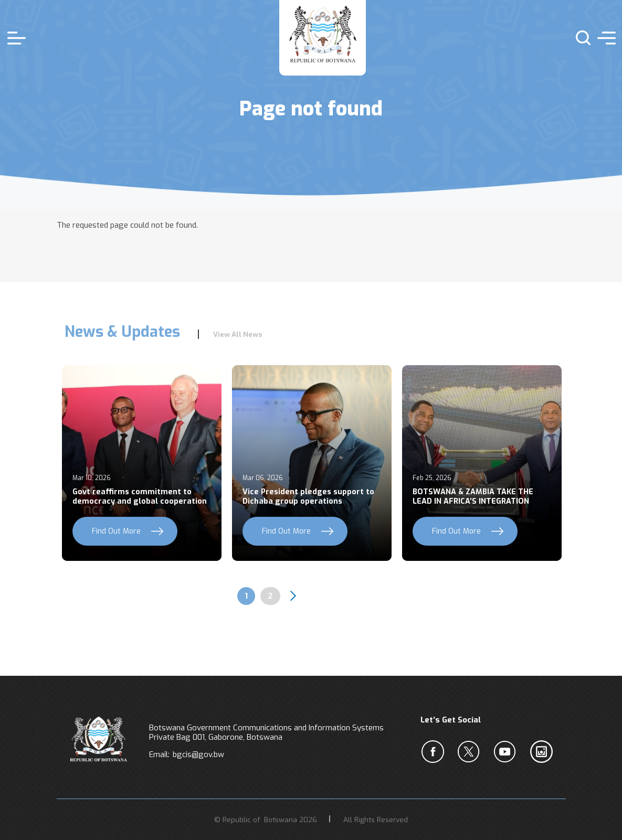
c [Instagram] (543, 752)
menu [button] (604, 38)
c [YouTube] (507, 752)
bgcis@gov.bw (198, 754)
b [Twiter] (471, 752)
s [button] (579, 38)
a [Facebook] (435, 752)
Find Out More (116, 531)
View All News (238, 334)
